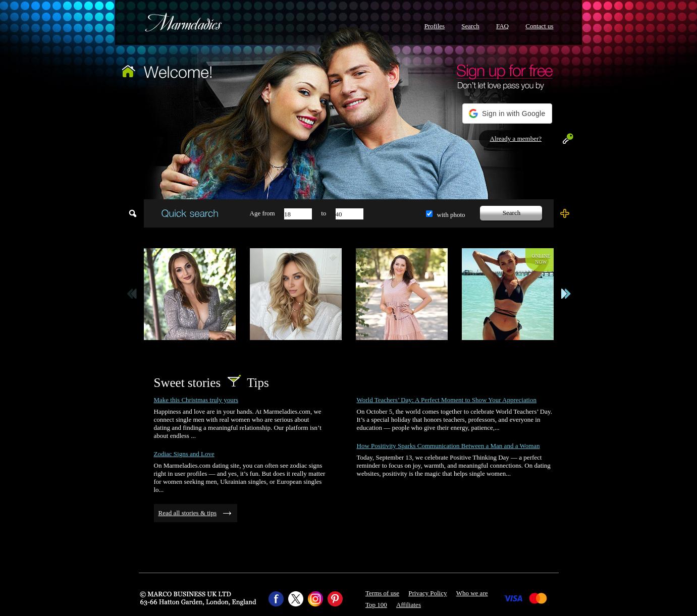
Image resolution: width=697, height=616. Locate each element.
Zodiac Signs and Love (184, 454)
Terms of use (382, 593)
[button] (507, 114)
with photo (451, 215)
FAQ (502, 26)
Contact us (539, 26)
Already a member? (516, 138)
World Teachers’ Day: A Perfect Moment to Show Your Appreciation (447, 400)
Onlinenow (541, 259)
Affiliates (409, 605)
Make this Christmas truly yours (196, 400)
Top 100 (376, 605)
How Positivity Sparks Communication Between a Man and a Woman (448, 446)
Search (470, 26)
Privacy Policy (427, 593)
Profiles (435, 26)
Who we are (472, 593)
